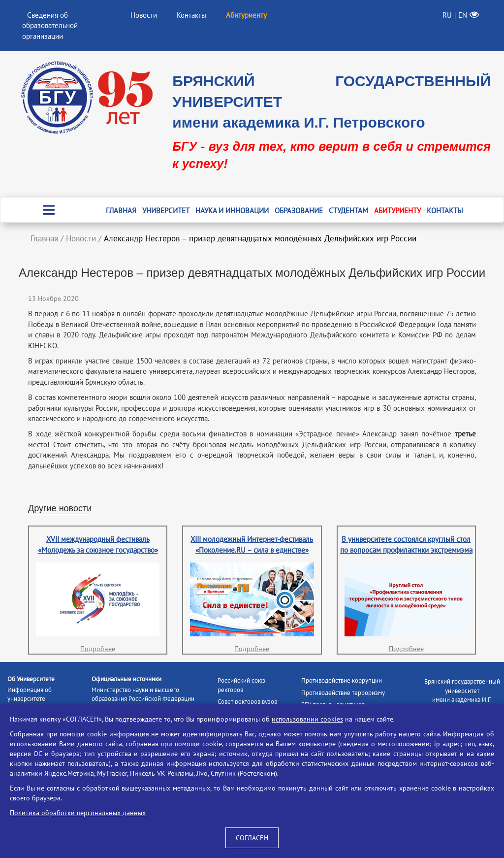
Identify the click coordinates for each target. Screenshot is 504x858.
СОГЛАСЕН (252, 838)
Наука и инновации (232, 211)
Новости (144, 15)
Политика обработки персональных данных (78, 813)
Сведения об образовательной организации (50, 26)
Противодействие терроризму (343, 693)
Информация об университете (30, 694)
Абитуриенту (397, 211)
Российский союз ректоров (241, 685)
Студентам (348, 211)
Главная (121, 211)
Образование (299, 211)
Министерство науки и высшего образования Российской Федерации (143, 694)
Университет (166, 211)
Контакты (191, 15)
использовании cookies (307, 719)
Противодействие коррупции (342, 680)
